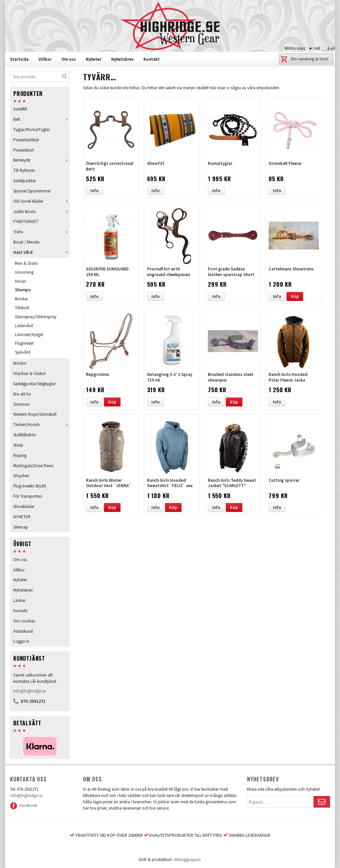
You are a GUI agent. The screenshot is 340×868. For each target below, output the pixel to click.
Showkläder (24, 506)
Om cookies (24, 621)
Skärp (18, 445)
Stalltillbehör (25, 435)
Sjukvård (23, 352)
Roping (20, 455)
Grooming (24, 272)
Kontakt (152, 59)
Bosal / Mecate (26, 242)
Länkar (19, 600)
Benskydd (42, 160)
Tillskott (22, 308)
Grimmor (21, 404)
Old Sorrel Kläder (42, 201)
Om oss (69, 59)
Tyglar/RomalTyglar (32, 130)
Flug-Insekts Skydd (30, 486)
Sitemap (21, 527)
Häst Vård (42, 252)
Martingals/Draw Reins (33, 466)
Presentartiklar (26, 140)
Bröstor (20, 363)
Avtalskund (23, 631)
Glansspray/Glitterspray (36, 317)
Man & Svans (26, 263)
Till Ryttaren (24, 170)
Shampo (23, 290)
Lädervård (24, 326)
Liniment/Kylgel (29, 335)
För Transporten (28, 496)
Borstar (21, 299)
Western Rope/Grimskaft (35, 414)
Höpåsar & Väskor (30, 373)
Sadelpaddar (25, 181)
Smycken (21, 476)
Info (94, 191)
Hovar (20, 281)
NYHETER (22, 517)
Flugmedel (24, 343)
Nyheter (93, 59)
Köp (295, 296)
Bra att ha (22, 394)
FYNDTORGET (26, 221)
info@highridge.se (30, 691)
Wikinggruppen (187, 860)
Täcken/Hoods (42, 425)
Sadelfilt (20, 109)
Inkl (317, 48)
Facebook (24, 805)
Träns (42, 232)
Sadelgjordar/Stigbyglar (35, 384)
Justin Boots (42, 212)
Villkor (45, 59)
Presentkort (24, 150)
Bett (42, 119)
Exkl (331, 48)
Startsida (19, 59)
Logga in (21, 641)
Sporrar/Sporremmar (32, 191)
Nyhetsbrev (122, 59)
